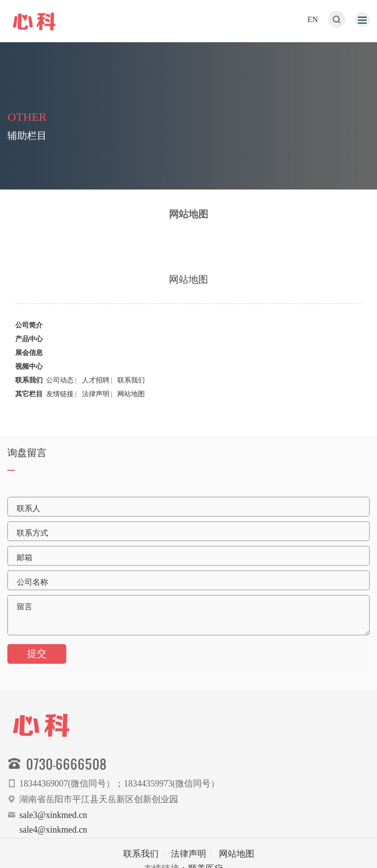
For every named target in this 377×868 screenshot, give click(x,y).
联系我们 (29, 383)
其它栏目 (29, 396)
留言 (25, 607)
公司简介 (29, 328)
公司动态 (60, 383)
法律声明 (96, 396)
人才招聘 (96, 383)
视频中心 (29, 369)
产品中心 (29, 341)
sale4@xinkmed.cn (53, 830)
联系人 (28, 508)
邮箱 (25, 557)
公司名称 (32, 582)
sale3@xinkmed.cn (53, 815)
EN (312, 19)
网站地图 (131, 396)
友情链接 (60, 396)
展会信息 (29, 355)
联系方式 (32, 533)
